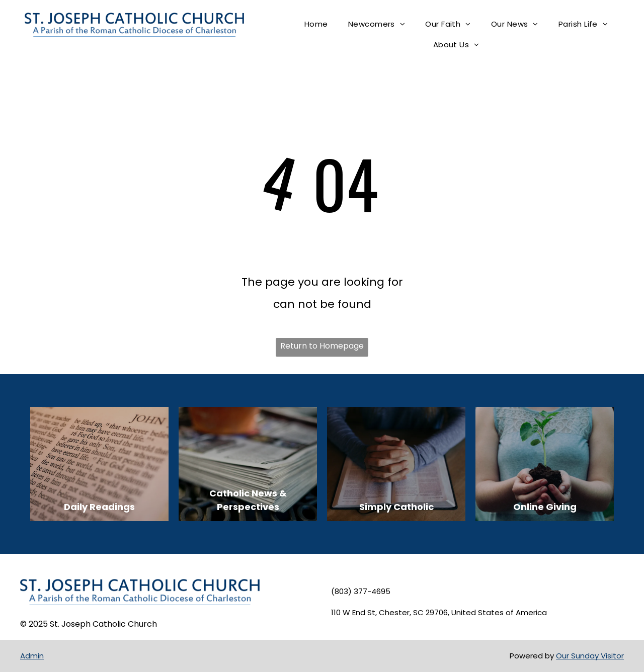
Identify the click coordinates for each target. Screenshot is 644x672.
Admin (32, 656)
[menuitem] (316, 24)
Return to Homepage (322, 346)
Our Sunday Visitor (590, 656)
